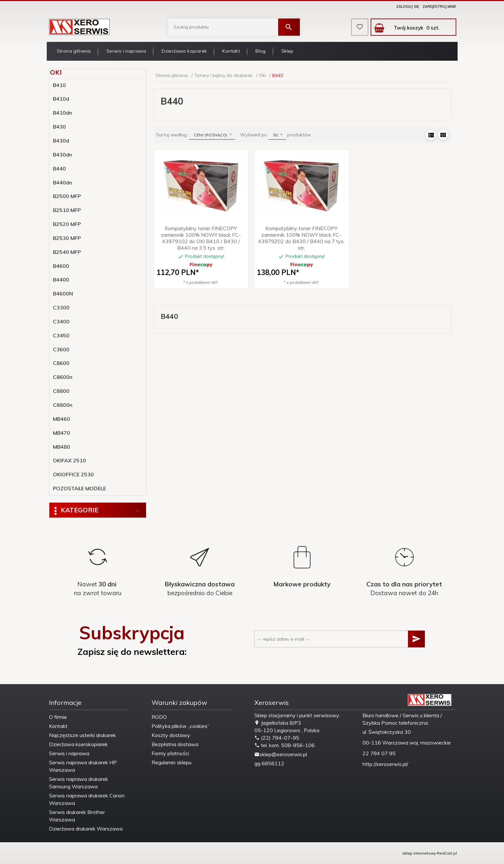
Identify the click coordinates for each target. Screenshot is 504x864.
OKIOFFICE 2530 (73, 474)
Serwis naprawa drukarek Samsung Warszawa (79, 783)
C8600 (61, 363)
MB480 (61, 447)
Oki (56, 72)
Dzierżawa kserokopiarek (78, 744)
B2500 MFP (67, 196)
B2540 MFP (67, 252)
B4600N (63, 294)
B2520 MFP (67, 224)
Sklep (288, 51)
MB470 (61, 433)
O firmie (58, 717)
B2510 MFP (67, 210)
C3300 (61, 307)
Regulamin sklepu (172, 762)
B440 (59, 169)
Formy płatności (170, 753)
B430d (61, 141)
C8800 (61, 391)
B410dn (62, 113)
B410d (61, 99)
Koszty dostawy (171, 735)
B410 (59, 85)
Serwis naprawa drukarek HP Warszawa (83, 766)
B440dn (62, 182)
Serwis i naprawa (126, 51)
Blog (261, 51)
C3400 (61, 321)
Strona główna (74, 51)
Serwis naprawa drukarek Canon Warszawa (87, 799)
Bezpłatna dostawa (175, 744)
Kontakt (231, 51)
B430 (59, 127)
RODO (159, 717)
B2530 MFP (67, 238)
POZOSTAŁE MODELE (80, 488)
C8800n (63, 405)
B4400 (61, 280)
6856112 (273, 763)
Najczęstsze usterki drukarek (82, 735)
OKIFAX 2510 (69, 460)
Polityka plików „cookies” (180, 726)
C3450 (61, 335)
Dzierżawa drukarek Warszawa (86, 829)
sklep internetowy (419, 853)
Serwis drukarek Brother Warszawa (77, 816)
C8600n (63, 377)
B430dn (62, 155)
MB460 (61, 419)
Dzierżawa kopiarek (184, 51)
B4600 (61, 266)
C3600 (61, 349)
